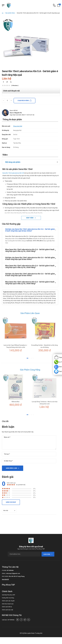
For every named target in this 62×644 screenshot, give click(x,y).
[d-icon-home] (3, 13)
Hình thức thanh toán (8, 604)
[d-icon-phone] (54, 5)
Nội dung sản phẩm (13, 162)
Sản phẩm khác (10, 13)
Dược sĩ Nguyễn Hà (16, 113)
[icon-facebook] (3, 82)
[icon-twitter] (7, 82)
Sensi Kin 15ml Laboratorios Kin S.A (13, 173)
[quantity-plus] (11, 101)
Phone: (4, 570)
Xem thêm (30, 218)
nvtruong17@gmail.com (13, 573)
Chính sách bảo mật (7, 610)
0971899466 (10, 570)
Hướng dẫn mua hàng (8, 598)
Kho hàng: (5, 576)
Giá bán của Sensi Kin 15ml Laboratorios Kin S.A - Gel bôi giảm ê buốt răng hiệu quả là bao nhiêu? (30, 230)
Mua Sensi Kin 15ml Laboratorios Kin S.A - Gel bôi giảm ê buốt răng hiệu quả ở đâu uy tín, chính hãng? (30, 250)
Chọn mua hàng (23, 101)
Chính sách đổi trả (7, 607)
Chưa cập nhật (18, 126)
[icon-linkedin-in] (11, 82)
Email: (4, 573)
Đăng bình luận (11, 468)
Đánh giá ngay (11, 502)
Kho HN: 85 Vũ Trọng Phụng (17, 576)
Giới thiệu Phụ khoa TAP (8, 595)
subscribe (48, 554)
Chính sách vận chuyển (8, 601)
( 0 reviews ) (15, 86)
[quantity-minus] (3, 101)
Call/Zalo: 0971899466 (8, 620)
